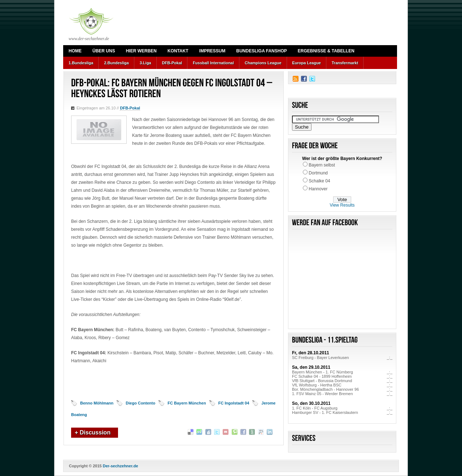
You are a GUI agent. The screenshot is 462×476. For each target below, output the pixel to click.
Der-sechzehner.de (121, 466)
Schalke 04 (319, 181)
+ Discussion (93, 432)
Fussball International (213, 63)
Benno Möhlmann (97, 403)
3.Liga (145, 63)
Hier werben (141, 51)
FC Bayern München (187, 403)
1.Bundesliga (81, 63)
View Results (342, 205)
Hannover (318, 189)
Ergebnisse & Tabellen (326, 51)
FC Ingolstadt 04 (234, 403)
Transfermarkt (345, 63)
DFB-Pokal (172, 63)
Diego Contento (140, 403)
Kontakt (178, 51)
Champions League (263, 63)
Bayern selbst (322, 165)
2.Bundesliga (116, 63)
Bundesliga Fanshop (261, 51)
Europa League (307, 63)
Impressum (212, 51)
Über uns (104, 51)
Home (75, 51)
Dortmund (318, 173)
